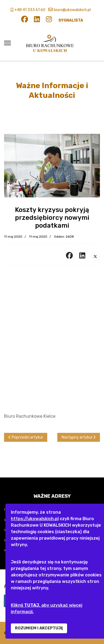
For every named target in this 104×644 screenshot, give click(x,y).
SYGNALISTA (71, 20)
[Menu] (7, 43)
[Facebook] (25, 20)
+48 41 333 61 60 (30, 10)
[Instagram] (49, 20)
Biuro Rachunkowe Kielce (30, 416)
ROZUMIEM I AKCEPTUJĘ (39, 628)
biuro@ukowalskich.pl (72, 10)
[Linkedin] (37, 20)
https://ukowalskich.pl (35, 519)
